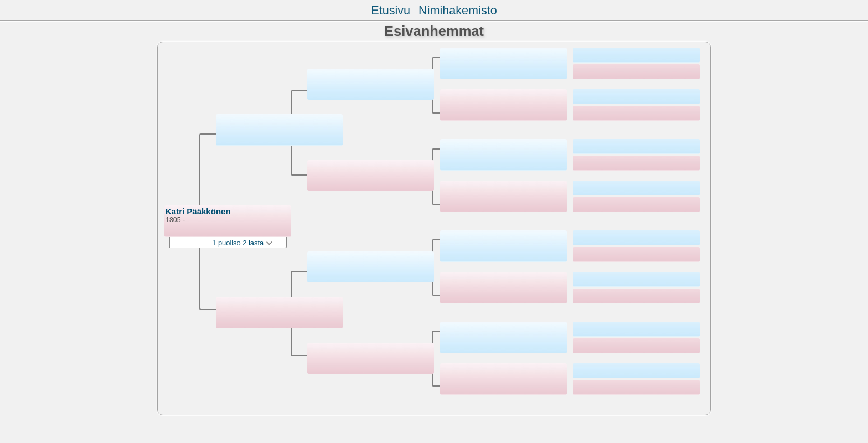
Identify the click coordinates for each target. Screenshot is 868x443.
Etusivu (391, 10)
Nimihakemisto (458, 10)
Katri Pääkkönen (198, 211)
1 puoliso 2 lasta (242, 243)
